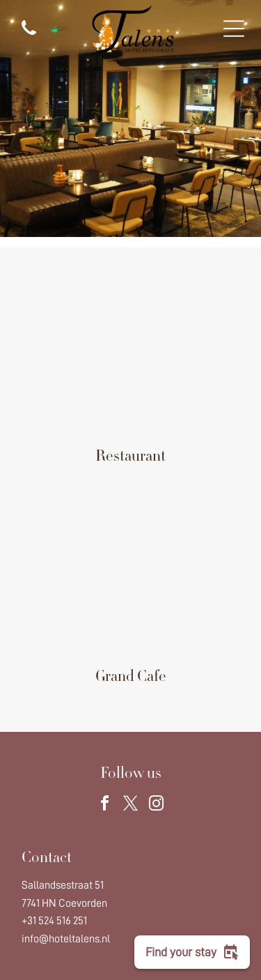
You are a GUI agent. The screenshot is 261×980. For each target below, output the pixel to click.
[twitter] (131, 805)
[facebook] (105, 805)
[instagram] (157, 805)
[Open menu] (234, 29)
